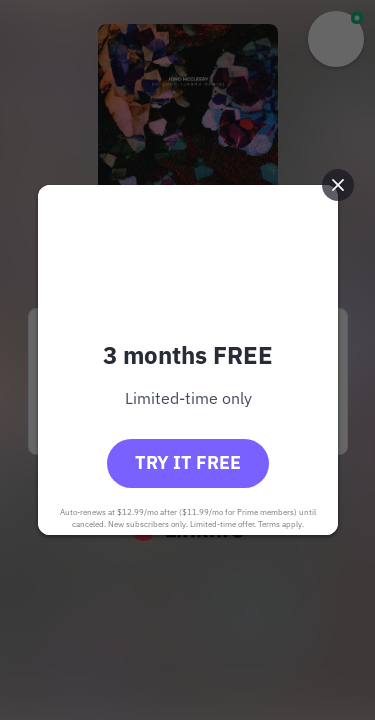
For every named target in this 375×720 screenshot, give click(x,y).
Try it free (188, 462)
